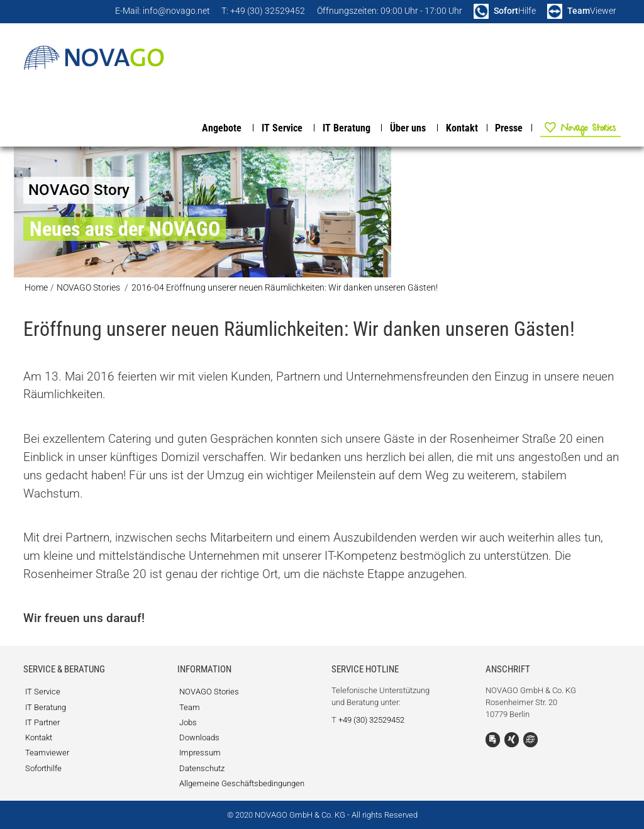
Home (36, 288)
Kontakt (462, 128)
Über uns (408, 128)
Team (190, 707)
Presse (509, 128)
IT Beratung (347, 128)
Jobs (188, 722)
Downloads (199, 737)
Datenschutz (202, 768)
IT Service (282, 128)
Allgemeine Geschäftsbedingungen (242, 783)
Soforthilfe (43, 768)
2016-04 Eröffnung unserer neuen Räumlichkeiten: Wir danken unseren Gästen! (285, 288)
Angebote (222, 128)
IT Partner (42, 722)
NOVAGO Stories (574, 127)
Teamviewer (47, 753)
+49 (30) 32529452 (371, 720)
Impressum (200, 753)
